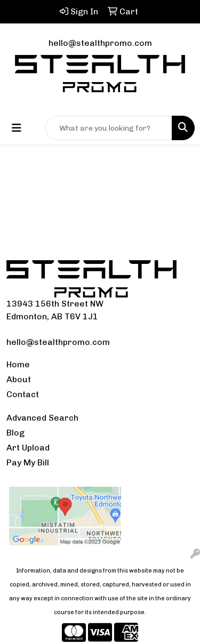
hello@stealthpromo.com (100, 43)
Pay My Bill (28, 462)
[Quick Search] (109, 128)
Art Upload (28, 448)
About (19, 379)
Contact (23, 394)
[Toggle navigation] (17, 128)
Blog (15, 433)
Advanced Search (42, 418)
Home (18, 364)
